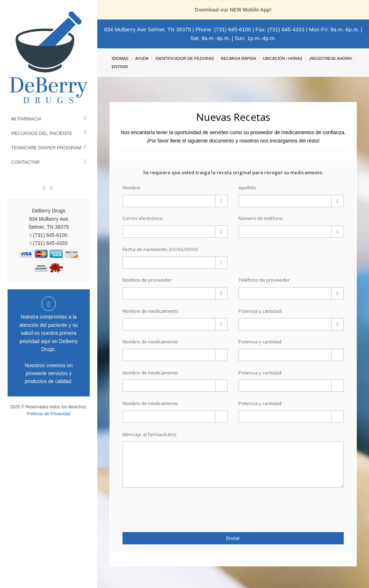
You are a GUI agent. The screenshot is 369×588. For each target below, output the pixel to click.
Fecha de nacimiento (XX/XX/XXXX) (160, 249)
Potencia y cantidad (260, 311)
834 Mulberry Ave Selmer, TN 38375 (148, 29)
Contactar (25, 162)
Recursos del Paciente (42, 133)
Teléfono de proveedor (264, 280)
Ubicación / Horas (283, 58)
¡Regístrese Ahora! (331, 58)
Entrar (120, 67)
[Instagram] (51, 188)
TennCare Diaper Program (46, 148)
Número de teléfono (261, 218)
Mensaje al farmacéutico (150, 434)
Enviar (233, 538)
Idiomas (120, 58)
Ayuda (142, 58)
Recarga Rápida (239, 58)
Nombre (131, 188)
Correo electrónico (143, 218)
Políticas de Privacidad (48, 414)
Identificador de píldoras (185, 58)
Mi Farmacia (26, 119)
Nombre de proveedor (147, 280)
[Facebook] (44, 188)
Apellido (247, 188)
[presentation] (165, 506)
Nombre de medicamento (150, 311)
